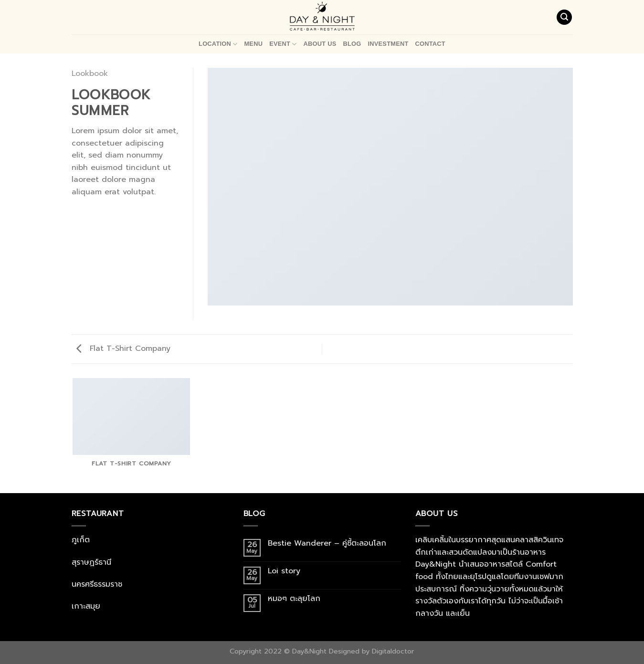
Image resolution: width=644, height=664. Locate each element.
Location (218, 44)
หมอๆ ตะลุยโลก (294, 599)
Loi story (285, 571)
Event (283, 44)
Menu (253, 44)
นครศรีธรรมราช (97, 584)
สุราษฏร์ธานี (91, 562)
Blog (352, 44)
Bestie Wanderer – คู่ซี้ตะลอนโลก (328, 543)
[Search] (564, 17)
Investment (388, 44)
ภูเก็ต (81, 540)
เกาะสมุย (86, 606)
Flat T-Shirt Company (123, 348)
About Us (320, 44)
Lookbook (90, 74)
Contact (430, 44)
